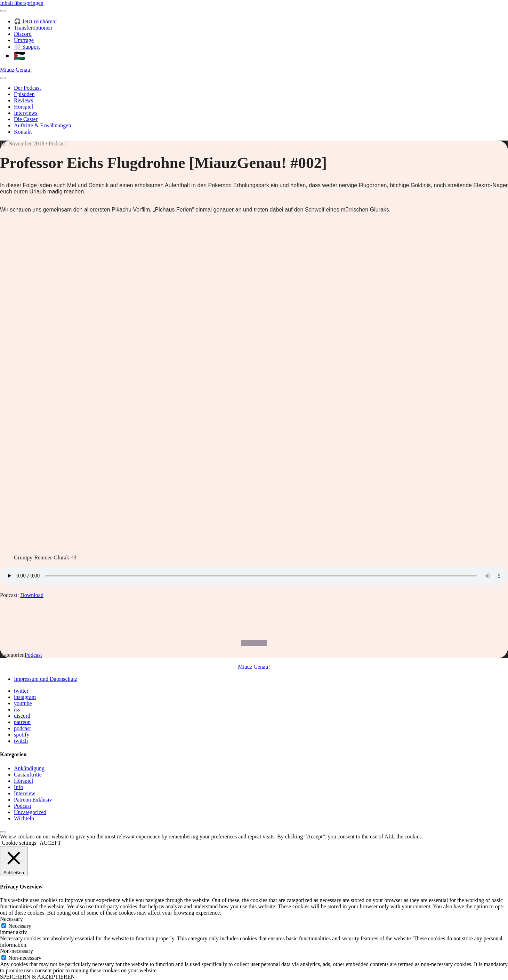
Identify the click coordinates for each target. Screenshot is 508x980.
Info (19, 787)
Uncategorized (30, 812)
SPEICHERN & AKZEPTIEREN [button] (37, 977)
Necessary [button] (11, 919)
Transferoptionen (33, 28)
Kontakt (23, 132)
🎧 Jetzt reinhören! (35, 21)
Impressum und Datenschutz (46, 679)
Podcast (57, 144)
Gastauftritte (28, 775)
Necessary (20, 926)
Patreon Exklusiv (33, 800)
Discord (23, 34)
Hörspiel (23, 107)
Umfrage (24, 40)
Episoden (24, 94)
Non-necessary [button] (17, 951)
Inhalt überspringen (22, 3)
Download (32, 595)
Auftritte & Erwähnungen (42, 125)
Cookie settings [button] (19, 843)
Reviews (23, 100)
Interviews (26, 113)
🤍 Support (27, 47)
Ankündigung (29, 768)
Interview (25, 793)
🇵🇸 (20, 56)
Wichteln (24, 818)
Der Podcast (27, 88)
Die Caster (26, 119)
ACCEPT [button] (50, 843)
